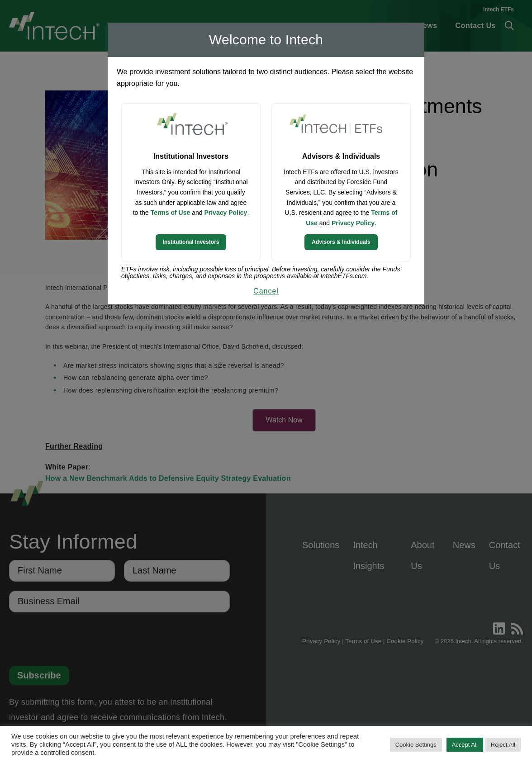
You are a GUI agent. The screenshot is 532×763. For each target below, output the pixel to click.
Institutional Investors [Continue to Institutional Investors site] (191, 242)
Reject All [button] (503, 745)
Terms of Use (171, 213)
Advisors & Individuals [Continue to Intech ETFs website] (341, 242)
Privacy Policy (226, 213)
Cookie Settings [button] (416, 745)
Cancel (266, 291)
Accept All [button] (465, 745)
